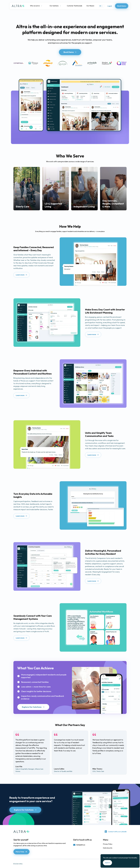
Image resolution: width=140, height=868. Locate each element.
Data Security (108, 848)
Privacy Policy (108, 844)
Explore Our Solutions (33, 707)
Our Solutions (55, 6)
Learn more (21, 275)
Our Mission (90, 6)
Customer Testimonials (75, 6)
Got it (107, 863)
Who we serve (36, 6)
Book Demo (122, 6)
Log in (110, 6)
